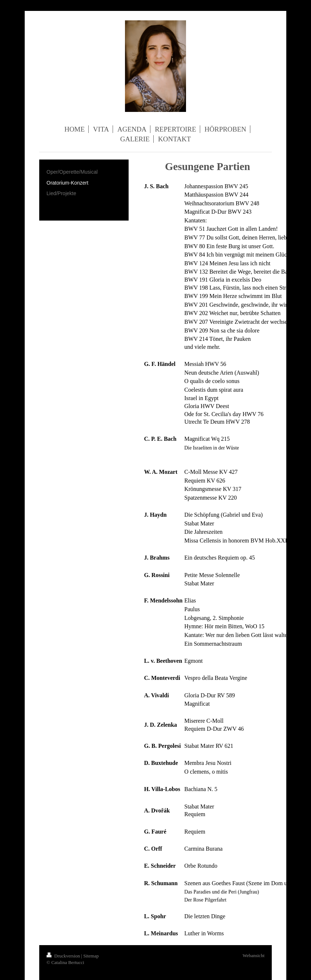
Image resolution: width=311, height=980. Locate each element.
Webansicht (254, 955)
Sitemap (91, 956)
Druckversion (64, 956)
